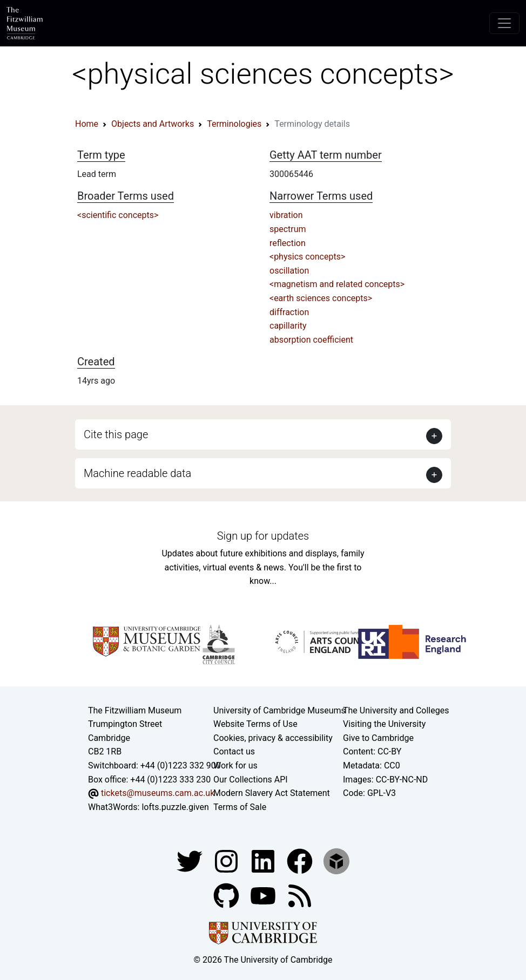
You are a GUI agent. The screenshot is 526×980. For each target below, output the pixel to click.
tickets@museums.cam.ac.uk (158, 793)
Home (87, 124)
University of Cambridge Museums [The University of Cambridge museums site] (279, 710)
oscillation (289, 271)
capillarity (288, 326)
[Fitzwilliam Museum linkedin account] (301, 861)
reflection (288, 243)
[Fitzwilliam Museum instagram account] (227, 861)
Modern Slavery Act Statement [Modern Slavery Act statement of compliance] (272, 793)
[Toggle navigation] (504, 23)
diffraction (289, 312)
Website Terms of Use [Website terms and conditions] (255, 724)
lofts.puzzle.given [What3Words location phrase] (175, 807)
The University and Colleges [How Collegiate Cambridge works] (396, 710)
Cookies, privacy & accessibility (273, 738)
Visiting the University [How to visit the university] (384, 724)
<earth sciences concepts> (321, 298)
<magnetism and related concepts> (337, 284)
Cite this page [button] (116, 434)
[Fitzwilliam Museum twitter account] (191, 861)
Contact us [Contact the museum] (234, 751)
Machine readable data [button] (137, 473)
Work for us (235, 765)
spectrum (288, 229)
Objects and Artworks (153, 124)
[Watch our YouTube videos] (264, 896)
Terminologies (234, 124)
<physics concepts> (307, 257)
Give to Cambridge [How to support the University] (378, 738)
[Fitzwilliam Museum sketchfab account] (336, 861)
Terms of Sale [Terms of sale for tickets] (240, 807)
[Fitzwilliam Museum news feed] (300, 896)
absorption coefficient (311, 340)
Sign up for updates (263, 536)
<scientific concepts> (118, 215)
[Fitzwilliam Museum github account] (227, 896)
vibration (286, 215)
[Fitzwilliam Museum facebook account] (264, 861)
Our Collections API (251, 780)
